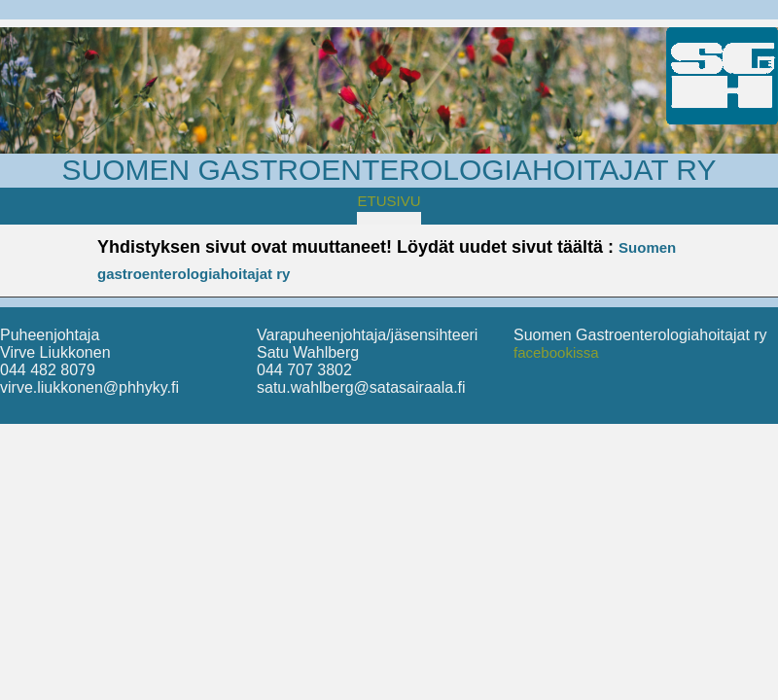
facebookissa (556, 352)
